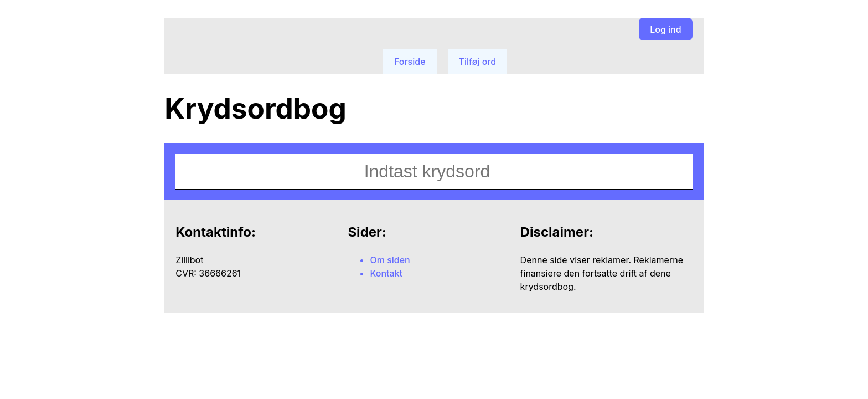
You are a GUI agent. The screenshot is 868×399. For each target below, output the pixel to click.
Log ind (665, 29)
